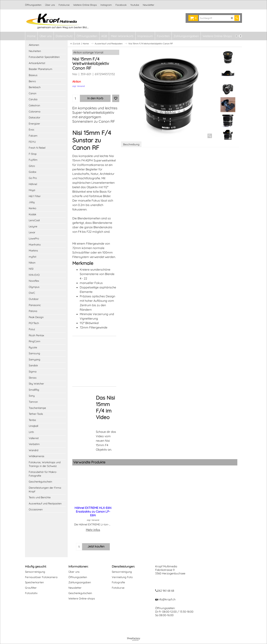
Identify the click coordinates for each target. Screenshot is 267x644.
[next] (240, 36)
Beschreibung (131, 144)
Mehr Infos (93, 530)
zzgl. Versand (79, 86)
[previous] (237, 36)
